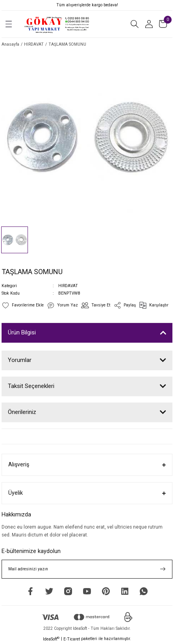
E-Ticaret (72, 639)
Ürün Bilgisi (22, 332)
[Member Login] (149, 24)
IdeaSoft (51, 639)
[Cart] (163, 24)
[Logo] (57, 24)
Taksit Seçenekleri (31, 386)
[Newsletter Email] (87, 569)
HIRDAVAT (68, 286)
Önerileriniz (22, 412)
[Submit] (163, 569)
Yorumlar (20, 360)
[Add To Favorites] (23, 305)
